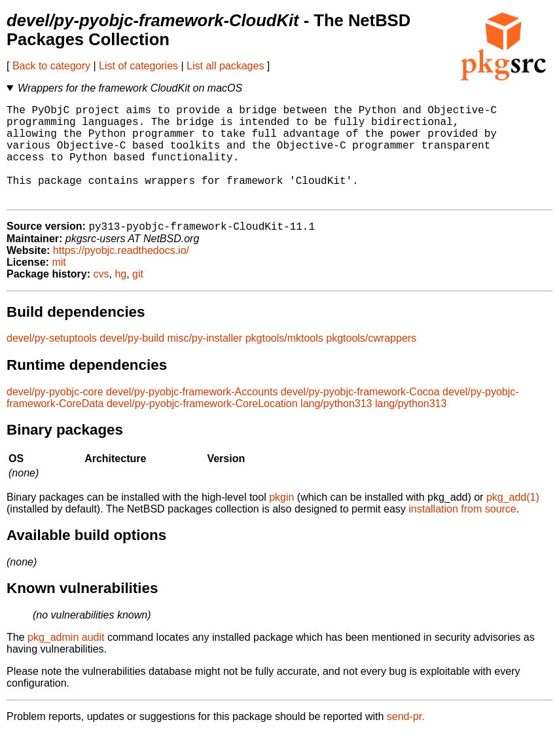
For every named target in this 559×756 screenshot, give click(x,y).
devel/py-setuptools (52, 361)
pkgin (281, 520)
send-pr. (406, 739)
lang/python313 (336, 426)
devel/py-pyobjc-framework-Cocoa (360, 415)
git (138, 297)
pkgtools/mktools (284, 361)
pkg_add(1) (513, 520)
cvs (101, 297)
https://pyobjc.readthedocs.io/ (121, 273)
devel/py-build (132, 361)
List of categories (138, 66)
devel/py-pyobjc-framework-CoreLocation (202, 426)
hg (120, 297)
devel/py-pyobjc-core (55, 415)
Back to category (51, 66)
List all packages (225, 66)
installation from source (462, 532)
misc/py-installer (205, 361)
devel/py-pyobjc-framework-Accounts (192, 415)
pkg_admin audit (66, 660)
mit (59, 285)
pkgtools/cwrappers (371, 361)
